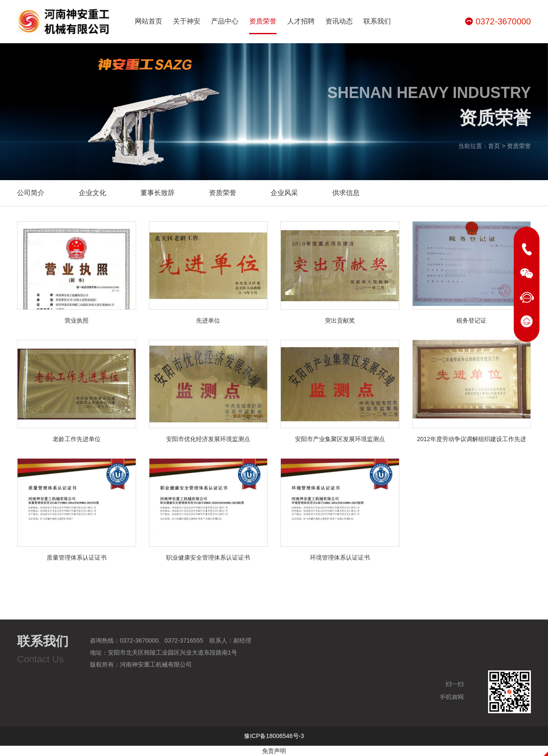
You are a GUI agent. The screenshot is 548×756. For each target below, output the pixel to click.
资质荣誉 (263, 26)
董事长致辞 (158, 193)
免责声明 (274, 751)
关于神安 (187, 21)
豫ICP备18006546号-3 (274, 736)
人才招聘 (301, 21)
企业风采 (284, 193)
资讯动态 (339, 21)
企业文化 (92, 193)
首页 (494, 146)
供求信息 (346, 193)
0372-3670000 (503, 21)
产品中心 (225, 21)
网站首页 (149, 21)
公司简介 (31, 193)
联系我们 (377, 21)
